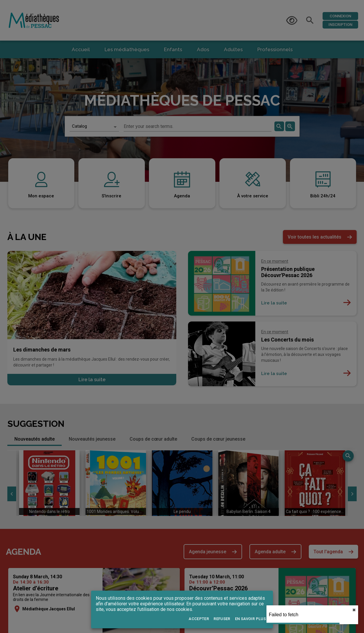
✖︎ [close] (354, 610)
